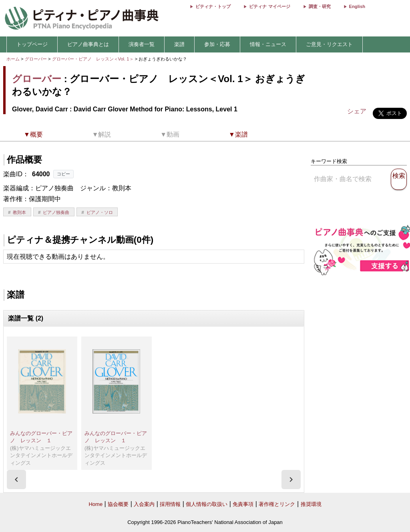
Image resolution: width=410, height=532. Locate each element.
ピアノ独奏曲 (56, 212)
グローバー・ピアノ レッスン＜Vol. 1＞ (93, 59)
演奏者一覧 (142, 44)
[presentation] (16, 480)
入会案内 (144, 504)
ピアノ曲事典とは (88, 44)
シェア (357, 111)
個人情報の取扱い (207, 504)
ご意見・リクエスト (329, 44)
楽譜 (179, 44)
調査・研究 (320, 6)
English (357, 6)
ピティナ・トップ (213, 6)
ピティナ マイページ (269, 6)
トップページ (32, 44)
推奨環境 (311, 504)
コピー (63, 174)
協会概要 (118, 504)
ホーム (13, 59)
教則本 (19, 212)
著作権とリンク (277, 504)
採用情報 (170, 504)
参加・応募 (217, 44)
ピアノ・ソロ (100, 212)
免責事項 (243, 504)
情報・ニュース (268, 44)
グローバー (36, 59)
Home (95, 504)
